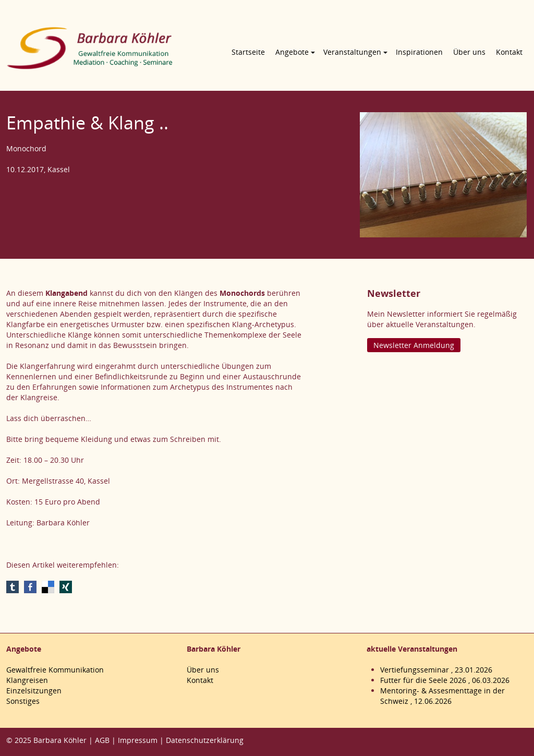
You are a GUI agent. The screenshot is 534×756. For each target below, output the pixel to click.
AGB (102, 740)
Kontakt (509, 52)
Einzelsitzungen (34, 691)
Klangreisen (27, 680)
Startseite (248, 52)
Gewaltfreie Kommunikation (55, 670)
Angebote (292, 52)
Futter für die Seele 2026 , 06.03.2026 (445, 680)
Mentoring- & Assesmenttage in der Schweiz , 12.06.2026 (442, 696)
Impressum (138, 740)
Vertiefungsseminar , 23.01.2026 (436, 670)
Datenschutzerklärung (205, 740)
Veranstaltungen (352, 52)
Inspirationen (419, 52)
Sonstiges (23, 701)
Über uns (469, 52)
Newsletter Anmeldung (414, 345)
